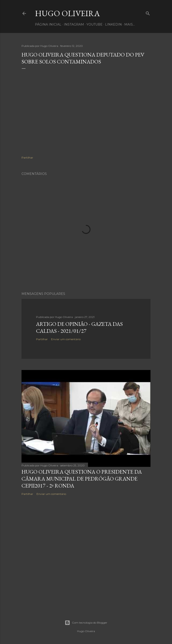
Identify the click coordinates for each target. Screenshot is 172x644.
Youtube (95, 24)
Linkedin (113, 24)
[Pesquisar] (148, 12)
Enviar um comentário (66, 339)
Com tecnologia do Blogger (86, 623)
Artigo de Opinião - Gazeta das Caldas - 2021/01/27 (79, 327)
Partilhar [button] (27, 158)
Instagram (74, 24)
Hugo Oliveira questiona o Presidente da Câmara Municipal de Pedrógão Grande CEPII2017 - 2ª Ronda (82, 479)
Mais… (130, 24)
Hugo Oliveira (67, 13)
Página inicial (48, 24)
